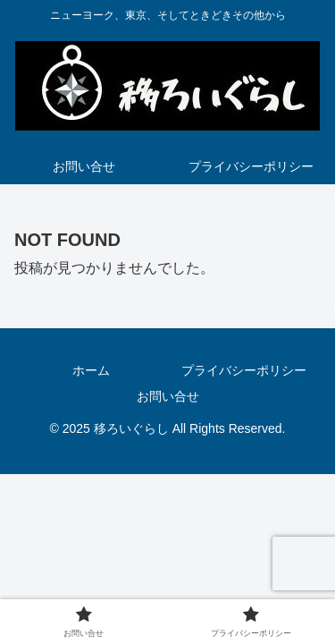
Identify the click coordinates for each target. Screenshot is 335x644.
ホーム (91, 370)
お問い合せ (168, 396)
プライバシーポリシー (244, 370)
